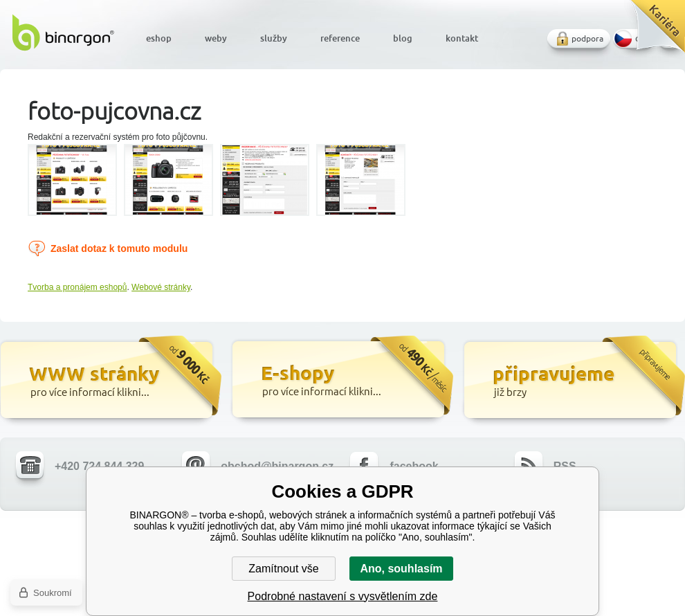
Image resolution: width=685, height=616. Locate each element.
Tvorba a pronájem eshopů (77, 287)
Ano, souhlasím (401, 569)
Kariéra (653, 31)
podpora (587, 38)
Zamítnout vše (283, 569)
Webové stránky (161, 287)
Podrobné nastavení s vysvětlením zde (343, 596)
